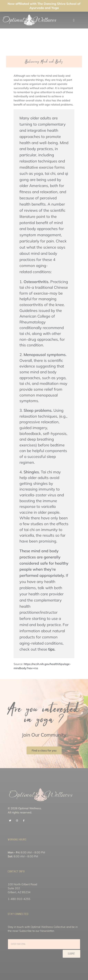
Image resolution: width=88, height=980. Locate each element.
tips (51, 649)
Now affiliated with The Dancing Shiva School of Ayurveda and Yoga (44, 6)
